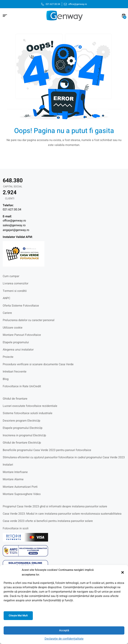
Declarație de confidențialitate (64, 639)
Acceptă (64, 630)
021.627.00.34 (12, 210)
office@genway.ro (14, 221)
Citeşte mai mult (18, 616)
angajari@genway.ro (16, 230)
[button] (123, 572)
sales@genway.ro (14, 225)
